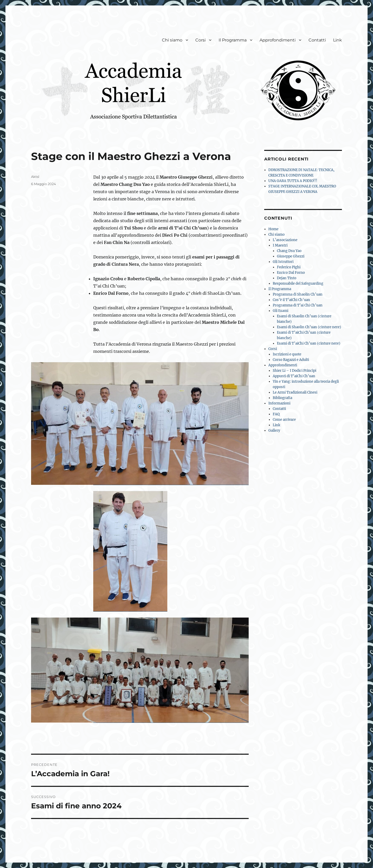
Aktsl (35, 177)
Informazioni (279, 403)
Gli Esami (281, 311)
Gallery (274, 430)
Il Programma (233, 40)
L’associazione (285, 240)
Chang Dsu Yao (289, 251)
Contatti (317, 40)
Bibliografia (282, 398)
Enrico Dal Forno (291, 273)
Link (338, 40)
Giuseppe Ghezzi (291, 256)
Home (273, 229)
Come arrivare (284, 420)
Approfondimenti (278, 40)
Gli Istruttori (283, 262)
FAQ (276, 414)
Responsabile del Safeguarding (298, 283)
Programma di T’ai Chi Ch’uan (298, 305)
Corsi (200, 40)
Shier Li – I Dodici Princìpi (295, 371)
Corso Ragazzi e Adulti (291, 360)
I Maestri (280, 245)
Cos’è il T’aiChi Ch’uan (291, 300)
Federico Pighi (289, 267)
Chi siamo (172, 40)
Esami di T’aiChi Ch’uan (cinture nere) (309, 343)
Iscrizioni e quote (287, 354)
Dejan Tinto (287, 278)
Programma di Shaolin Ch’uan (298, 294)
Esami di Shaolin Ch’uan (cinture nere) (309, 327)
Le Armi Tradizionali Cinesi (295, 392)
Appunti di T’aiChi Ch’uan (294, 376)
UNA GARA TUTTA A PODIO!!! (293, 181)
